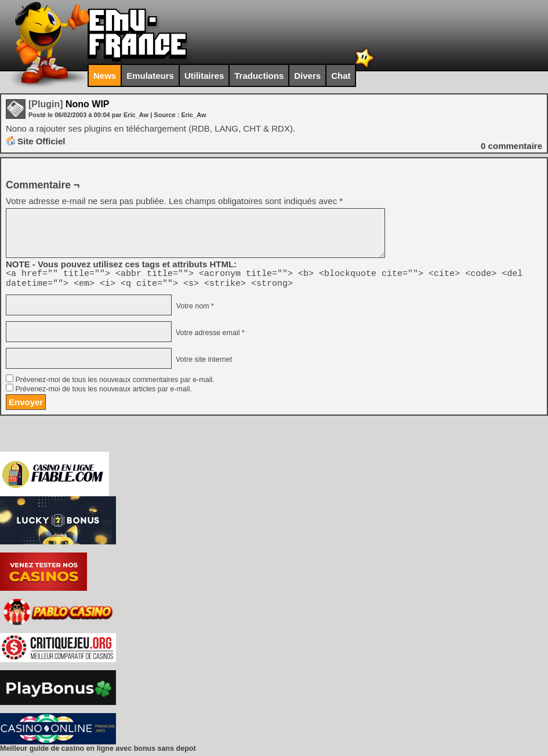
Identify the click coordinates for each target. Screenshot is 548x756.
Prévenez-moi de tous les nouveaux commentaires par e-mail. (115, 383)
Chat (341, 76)
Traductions (259, 76)
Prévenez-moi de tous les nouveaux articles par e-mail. (103, 392)
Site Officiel (41, 141)
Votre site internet (203, 363)
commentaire (511, 146)
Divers (307, 76)
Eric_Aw (193, 115)
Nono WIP (69, 104)
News (105, 76)
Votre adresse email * (209, 336)
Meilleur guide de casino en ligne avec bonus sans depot (98, 752)
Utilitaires (204, 76)
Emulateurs (150, 76)
